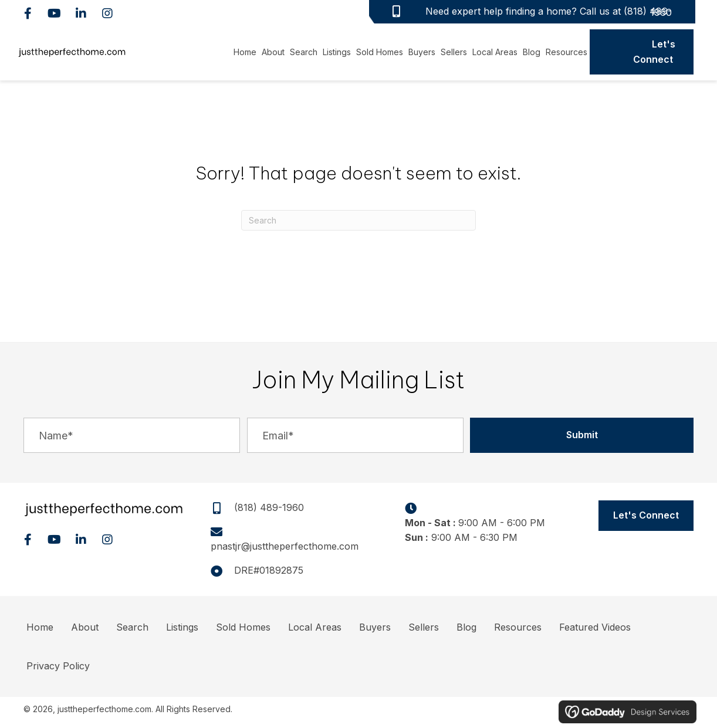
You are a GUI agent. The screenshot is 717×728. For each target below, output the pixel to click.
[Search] (358, 220)
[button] (28, 13)
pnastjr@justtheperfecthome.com (285, 546)
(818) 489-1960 (648, 12)
